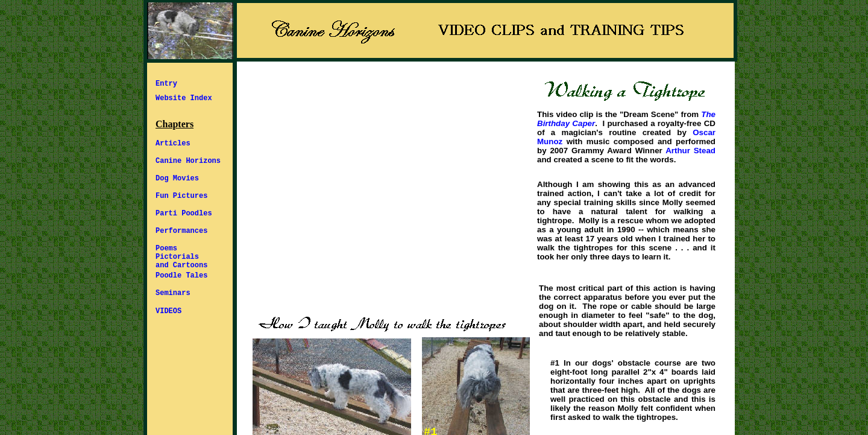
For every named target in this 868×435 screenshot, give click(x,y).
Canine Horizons (188, 161)
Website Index (184, 98)
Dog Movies (177, 179)
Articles (173, 144)
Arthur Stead (690, 151)
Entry (166, 84)
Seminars (173, 293)
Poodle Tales (181, 276)
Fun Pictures (181, 196)
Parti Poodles (184, 214)
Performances (181, 231)
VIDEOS (168, 311)
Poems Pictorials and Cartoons (181, 257)
